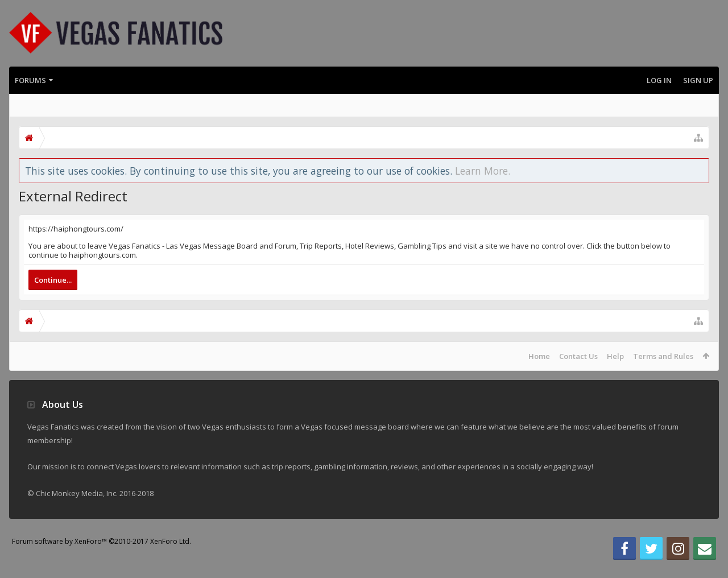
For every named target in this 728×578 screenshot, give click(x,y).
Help (615, 356)
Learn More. (483, 171)
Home (539, 356)
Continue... (53, 280)
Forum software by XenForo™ (102, 560)
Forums (30, 80)
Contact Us (578, 356)
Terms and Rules (663, 356)
